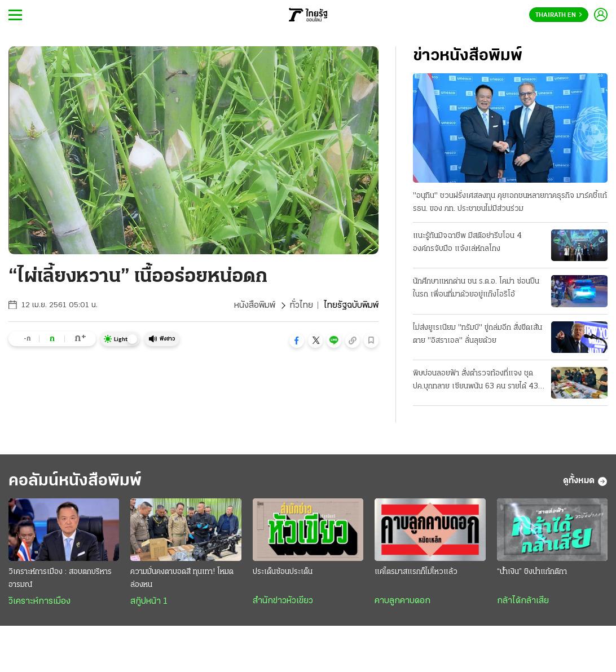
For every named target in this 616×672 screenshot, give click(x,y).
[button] (297, 341)
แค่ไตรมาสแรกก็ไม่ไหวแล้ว (416, 572)
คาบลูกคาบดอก (402, 601)
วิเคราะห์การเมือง (39, 602)
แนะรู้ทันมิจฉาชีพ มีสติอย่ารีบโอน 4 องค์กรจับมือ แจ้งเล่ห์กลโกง (467, 242)
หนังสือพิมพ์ (255, 306)
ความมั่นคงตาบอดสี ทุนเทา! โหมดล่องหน (182, 578)
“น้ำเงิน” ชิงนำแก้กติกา (532, 572)
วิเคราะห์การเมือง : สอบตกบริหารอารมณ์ (60, 578)
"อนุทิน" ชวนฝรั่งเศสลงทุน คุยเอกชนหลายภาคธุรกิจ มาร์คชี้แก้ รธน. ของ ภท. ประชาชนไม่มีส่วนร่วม (510, 202)
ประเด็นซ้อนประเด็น (283, 572)
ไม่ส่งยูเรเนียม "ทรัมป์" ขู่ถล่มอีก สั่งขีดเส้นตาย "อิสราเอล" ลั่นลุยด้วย (478, 334)
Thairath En (559, 15)
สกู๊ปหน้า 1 (149, 602)
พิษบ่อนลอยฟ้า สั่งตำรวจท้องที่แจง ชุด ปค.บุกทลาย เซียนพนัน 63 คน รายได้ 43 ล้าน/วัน (476, 381)
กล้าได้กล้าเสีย (523, 601)
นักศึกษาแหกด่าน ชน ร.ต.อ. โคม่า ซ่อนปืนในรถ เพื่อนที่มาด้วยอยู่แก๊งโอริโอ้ (476, 288)
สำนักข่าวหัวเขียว (283, 601)
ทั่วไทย (302, 306)
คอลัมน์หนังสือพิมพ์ (75, 481)
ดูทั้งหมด (585, 481)
